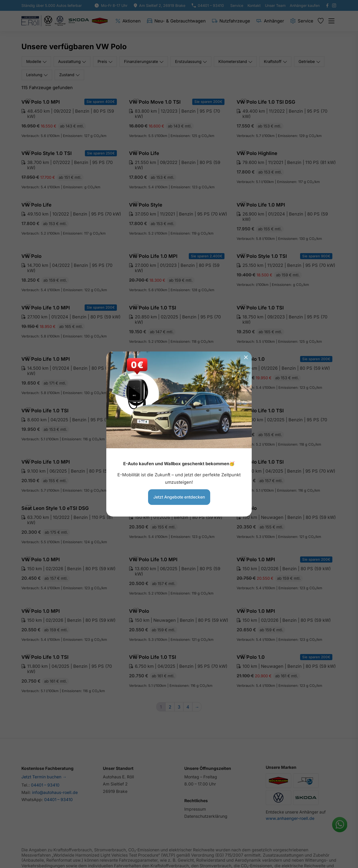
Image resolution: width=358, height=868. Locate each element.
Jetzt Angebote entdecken (179, 497)
